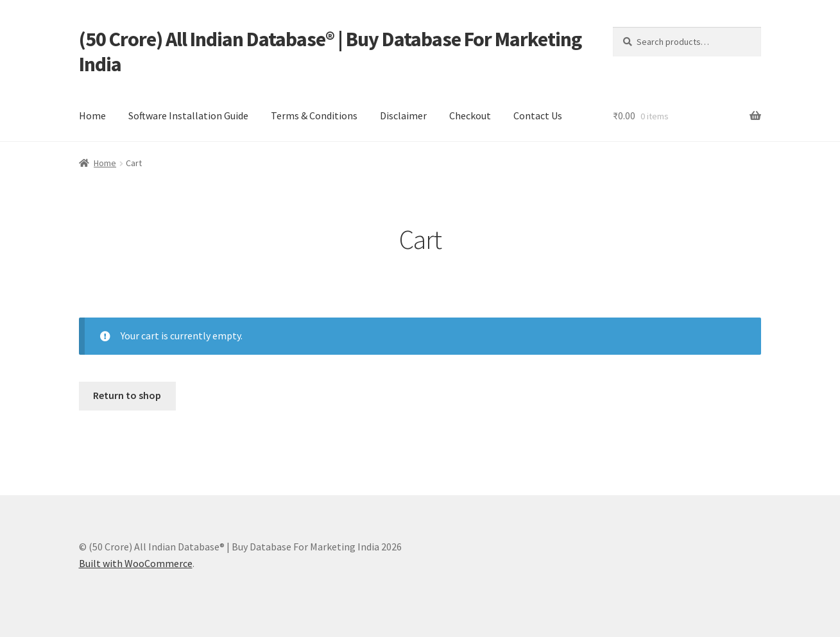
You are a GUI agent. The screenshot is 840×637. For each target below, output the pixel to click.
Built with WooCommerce (136, 563)
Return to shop (127, 395)
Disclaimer (403, 115)
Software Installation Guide (188, 115)
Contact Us (538, 115)
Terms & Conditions (314, 115)
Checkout (470, 115)
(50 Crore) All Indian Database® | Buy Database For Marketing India (330, 52)
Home (92, 115)
